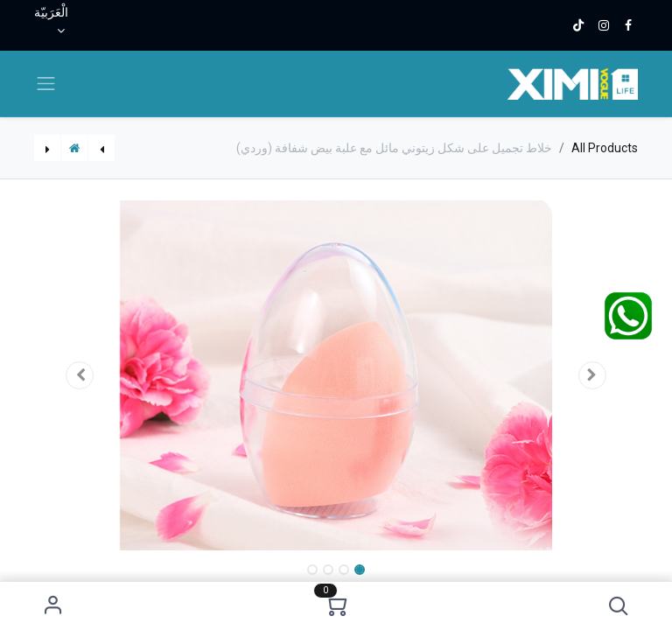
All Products (605, 148)
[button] (619, 606)
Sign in (53, 606)
